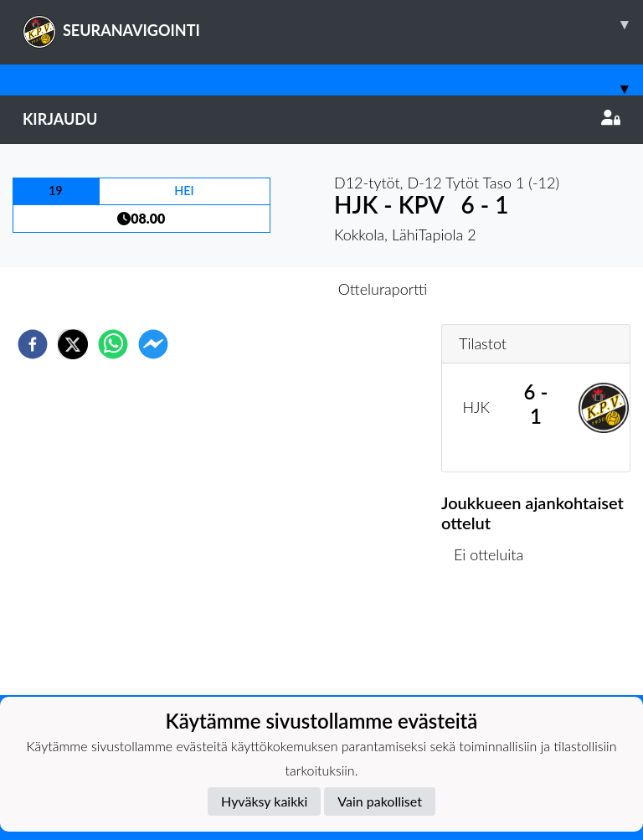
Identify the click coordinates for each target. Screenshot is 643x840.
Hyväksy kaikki (264, 801)
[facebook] (33, 344)
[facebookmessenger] (153, 344)
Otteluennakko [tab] (264, 289)
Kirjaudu (321, 119)
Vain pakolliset (380, 801)
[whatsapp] (113, 344)
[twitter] (73, 344)
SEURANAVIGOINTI (333, 24)
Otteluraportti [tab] (383, 289)
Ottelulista (495, 639)
